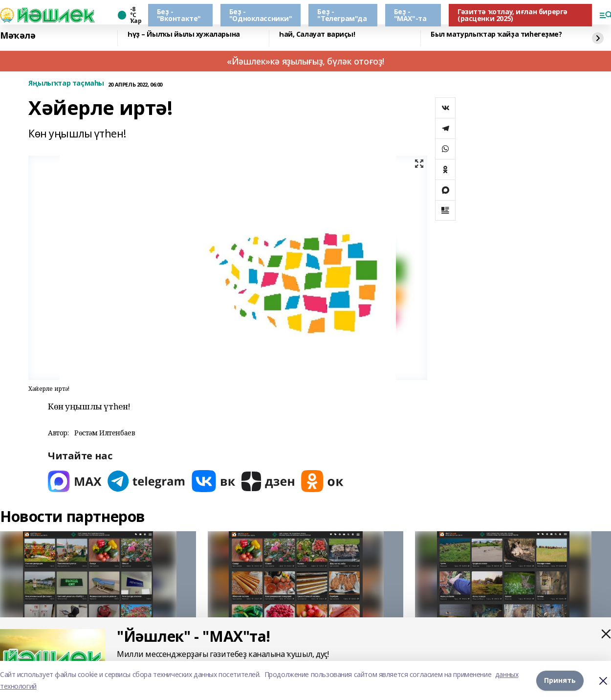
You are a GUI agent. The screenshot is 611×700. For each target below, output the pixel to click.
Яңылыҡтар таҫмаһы (66, 83)
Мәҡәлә (18, 36)
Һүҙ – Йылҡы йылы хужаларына (184, 34)
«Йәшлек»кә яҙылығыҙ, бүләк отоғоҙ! (305, 61)
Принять (560, 680)
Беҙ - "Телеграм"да (342, 15)
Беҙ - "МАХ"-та (410, 15)
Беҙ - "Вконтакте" (179, 15)
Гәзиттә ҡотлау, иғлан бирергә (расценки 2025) (513, 15)
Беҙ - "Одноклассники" (261, 15)
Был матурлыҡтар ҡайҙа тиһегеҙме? (496, 34)
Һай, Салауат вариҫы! (317, 34)
